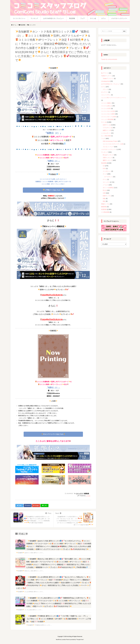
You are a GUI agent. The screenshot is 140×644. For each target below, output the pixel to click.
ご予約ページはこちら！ (53, 190)
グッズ (105, 174)
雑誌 (104, 201)
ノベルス (105, 185)
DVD (104, 168)
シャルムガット (106, 133)
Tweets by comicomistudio (109, 59)
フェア (103, 139)
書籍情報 (104, 207)
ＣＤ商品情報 (105, 212)
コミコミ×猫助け (106, 103)
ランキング (105, 152)
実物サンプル (105, 204)
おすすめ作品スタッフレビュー (111, 84)
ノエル (88, 496)
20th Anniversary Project (110, 141)
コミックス (79, 494)
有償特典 (86, 494)
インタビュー (107, 171)
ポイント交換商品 (108, 188)
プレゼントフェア (108, 147)
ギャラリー (105, 92)
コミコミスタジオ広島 (108, 111)
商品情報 (104, 163)
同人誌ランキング (108, 155)
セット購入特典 (106, 136)
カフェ (103, 87)
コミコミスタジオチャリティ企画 (113, 144)
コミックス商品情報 (107, 119)
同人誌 (105, 190)
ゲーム (105, 179)
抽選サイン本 (107, 130)
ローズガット (108, 177)
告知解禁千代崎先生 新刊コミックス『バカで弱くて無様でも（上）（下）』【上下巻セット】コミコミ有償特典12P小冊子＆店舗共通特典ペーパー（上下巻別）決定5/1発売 (59, 619)
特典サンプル (107, 196)
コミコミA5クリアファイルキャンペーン (114, 98)
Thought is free (80, 640)
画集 (104, 198)
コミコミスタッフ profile (109, 117)
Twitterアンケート (107, 76)
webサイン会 (107, 125)
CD (104, 166)
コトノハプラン (106, 95)
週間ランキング (108, 160)
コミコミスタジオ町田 (108, 114)
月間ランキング (108, 158)
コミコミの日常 (106, 109)
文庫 (104, 193)
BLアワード (105, 73)
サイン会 (104, 122)
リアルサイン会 (108, 128)
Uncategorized (106, 81)
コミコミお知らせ (107, 106)
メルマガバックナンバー (109, 149)
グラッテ (105, 89)
